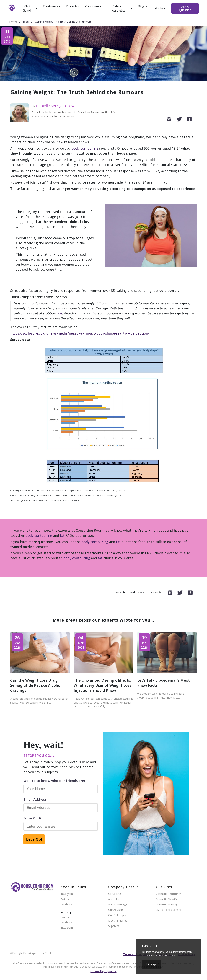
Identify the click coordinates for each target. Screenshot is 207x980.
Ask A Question (185, 8)
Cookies (149, 946)
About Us (114, 899)
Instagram (67, 894)
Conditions (93, 6)
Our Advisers (116, 910)
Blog (143, 6)
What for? (170, 956)
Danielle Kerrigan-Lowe (56, 106)
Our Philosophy (117, 915)
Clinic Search (30, 8)
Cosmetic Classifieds (168, 899)
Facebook (66, 905)
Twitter (65, 899)
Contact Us (115, 894)
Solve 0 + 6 (32, 818)
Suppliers (114, 926)
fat (60, 313)
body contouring (85, 148)
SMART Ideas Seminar (169, 910)
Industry (159, 8)
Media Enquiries (118, 921)
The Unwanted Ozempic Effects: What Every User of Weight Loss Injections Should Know (102, 685)
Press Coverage (118, 905)
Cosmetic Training (167, 905)
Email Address (35, 799)
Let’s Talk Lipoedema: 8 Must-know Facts (164, 683)
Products (73, 6)
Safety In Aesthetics (122, 8)
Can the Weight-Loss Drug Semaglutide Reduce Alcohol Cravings (36, 685)
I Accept (151, 964)
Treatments (52, 6)
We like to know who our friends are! (54, 781)
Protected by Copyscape (103, 971)
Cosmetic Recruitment (169, 894)
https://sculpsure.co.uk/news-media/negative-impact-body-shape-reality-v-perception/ (80, 333)
